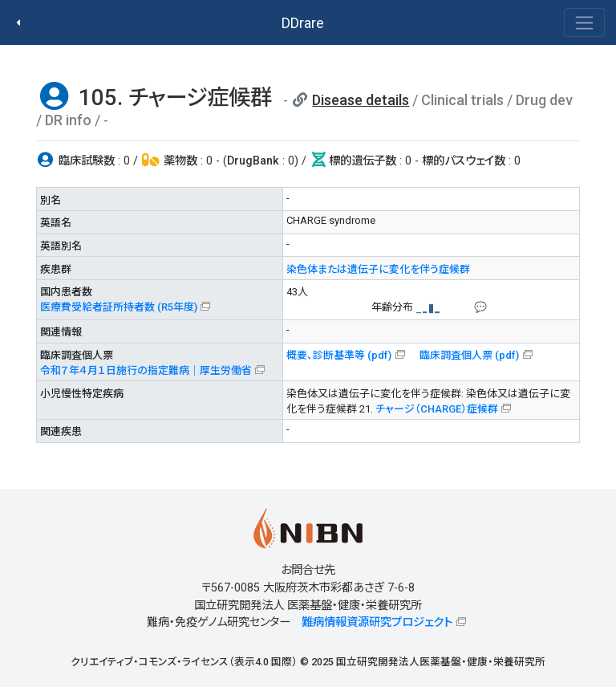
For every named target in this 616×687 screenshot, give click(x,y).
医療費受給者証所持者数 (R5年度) (119, 307)
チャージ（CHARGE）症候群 (437, 409)
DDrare (303, 23)
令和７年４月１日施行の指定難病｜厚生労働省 (146, 370)
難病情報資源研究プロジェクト (377, 622)
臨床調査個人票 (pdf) (469, 355)
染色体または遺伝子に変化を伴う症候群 (378, 269)
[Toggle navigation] (584, 22)
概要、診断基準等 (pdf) (339, 355)
